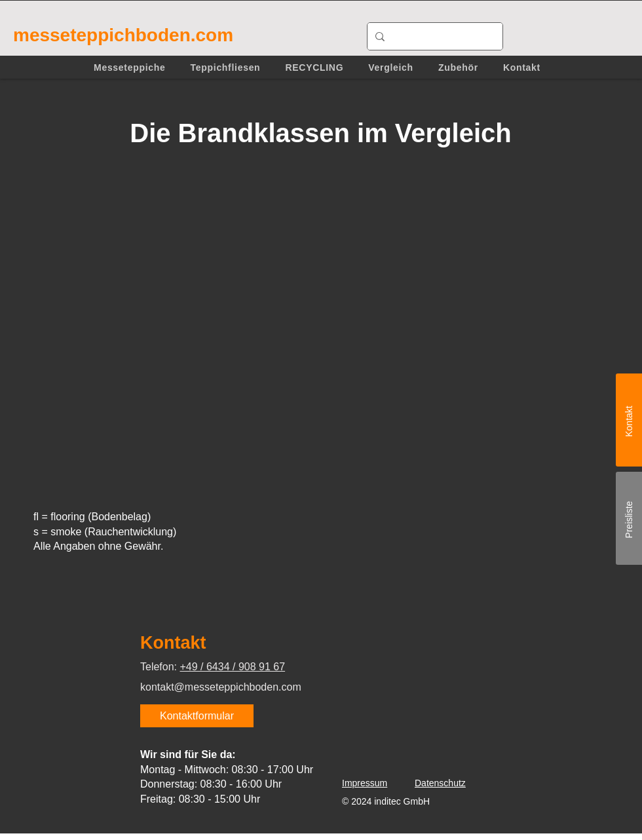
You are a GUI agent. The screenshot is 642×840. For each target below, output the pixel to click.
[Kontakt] (629, 420)
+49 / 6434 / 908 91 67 (232, 667)
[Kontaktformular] (197, 716)
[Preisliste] (629, 518)
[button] (130, 67)
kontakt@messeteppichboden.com (221, 687)
